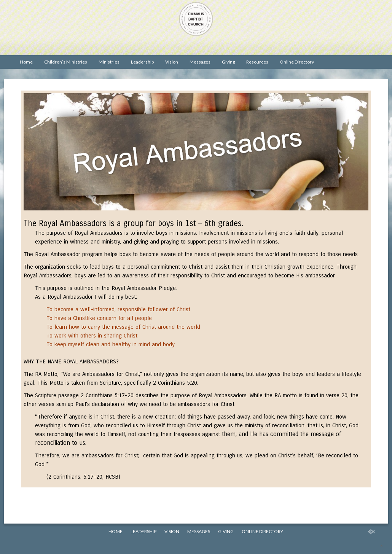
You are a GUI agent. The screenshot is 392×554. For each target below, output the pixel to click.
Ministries (109, 62)
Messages (200, 62)
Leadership (142, 62)
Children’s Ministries (66, 62)
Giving (228, 62)
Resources (257, 62)
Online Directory (297, 62)
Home (26, 62)
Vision (172, 62)
